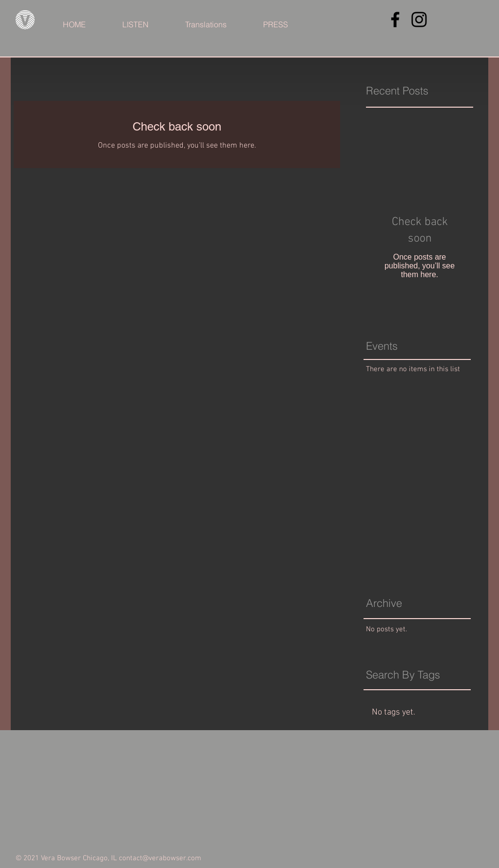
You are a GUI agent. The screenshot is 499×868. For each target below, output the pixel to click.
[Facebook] (395, 19)
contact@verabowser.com (160, 858)
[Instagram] (419, 19)
